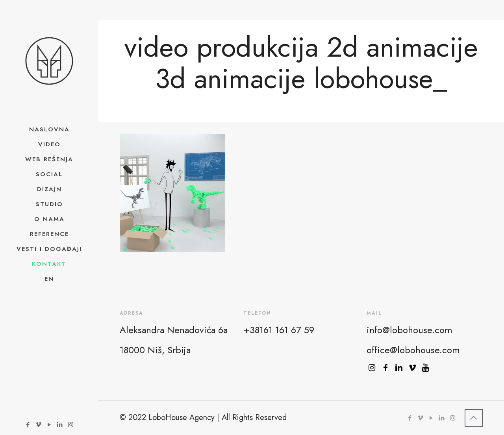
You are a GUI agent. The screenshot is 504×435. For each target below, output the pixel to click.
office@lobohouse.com (413, 350)
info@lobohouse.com (409, 330)
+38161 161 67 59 (279, 330)
